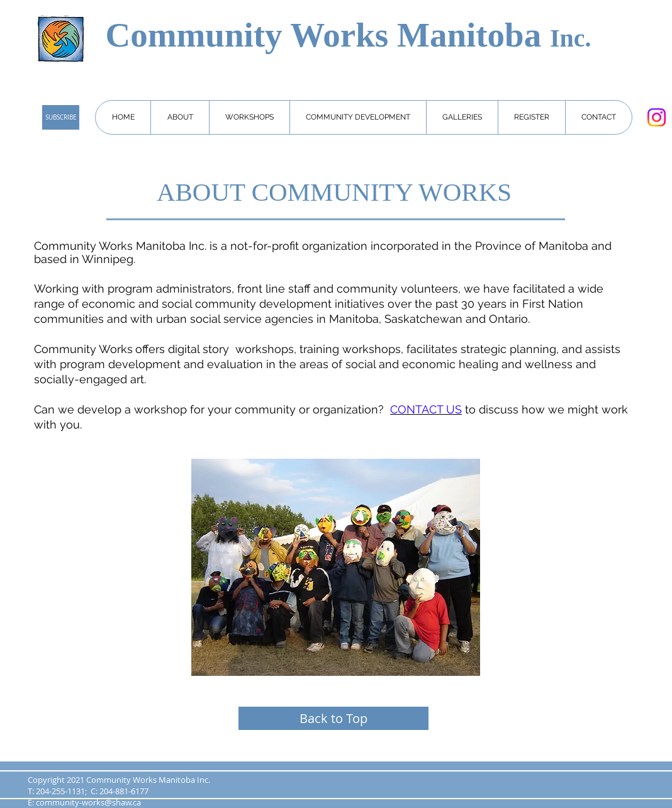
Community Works (251, 35)
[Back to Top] (333, 718)
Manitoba (473, 35)
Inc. (571, 38)
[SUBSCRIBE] (61, 117)
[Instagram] (657, 117)
